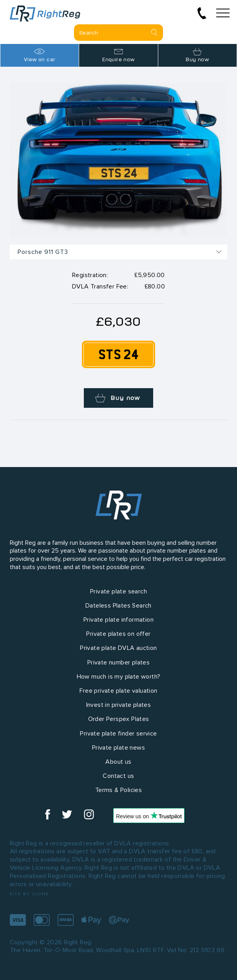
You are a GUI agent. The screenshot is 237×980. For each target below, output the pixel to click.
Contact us (118, 776)
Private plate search (118, 591)
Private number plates (118, 662)
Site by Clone (30, 894)
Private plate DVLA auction (118, 648)
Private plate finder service (118, 733)
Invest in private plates (119, 705)
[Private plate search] (118, 33)
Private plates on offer (118, 634)
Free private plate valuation (118, 691)
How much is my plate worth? (119, 676)
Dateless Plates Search (118, 605)
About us (118, 762)
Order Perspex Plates (119, 719)
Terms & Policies (118, 790)
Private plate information (118, 620)
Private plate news (118, 747)
